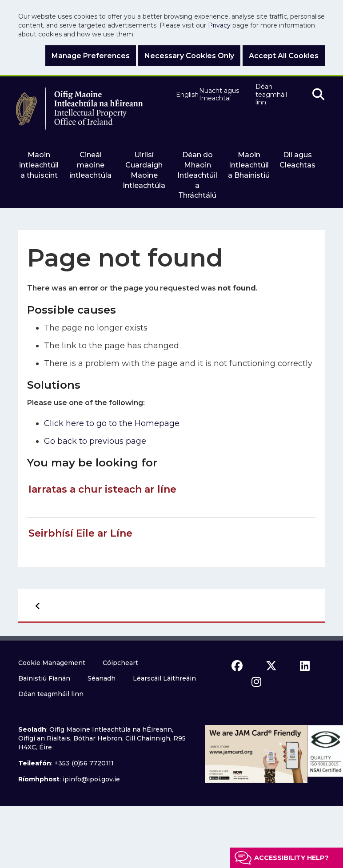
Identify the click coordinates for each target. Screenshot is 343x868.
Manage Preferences (91, 56)
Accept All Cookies (284, 56)
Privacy (219, 25)
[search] (318, 95)
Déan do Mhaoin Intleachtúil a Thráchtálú (197, 175)
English (183, 95)
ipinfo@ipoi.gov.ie (91, 779)
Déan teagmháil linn (271, 95)
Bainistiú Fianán (44, 678)
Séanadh (102, 678)
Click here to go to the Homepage (112, 423)
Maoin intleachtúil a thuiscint (39, 165)
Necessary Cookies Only (189, 56)
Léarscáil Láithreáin (164, 678)
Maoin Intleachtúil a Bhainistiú (249, 165)
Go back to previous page (95, 441)
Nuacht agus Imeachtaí (219, 95)
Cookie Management (52, 663)
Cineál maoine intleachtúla (90, 165)
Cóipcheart (120, 663)
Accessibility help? (291, 858)
